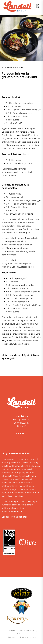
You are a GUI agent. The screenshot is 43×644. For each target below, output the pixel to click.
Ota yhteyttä (21, 434)
